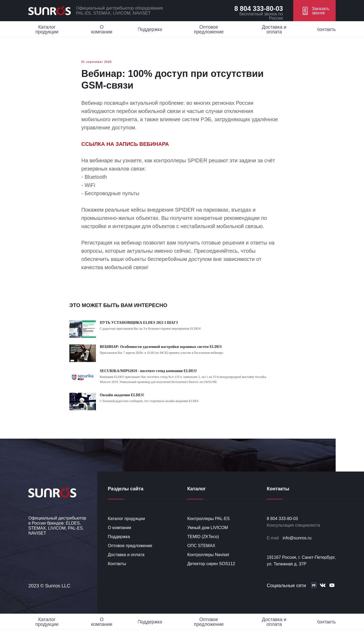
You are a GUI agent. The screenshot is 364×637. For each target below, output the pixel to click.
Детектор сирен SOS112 (211, 571)
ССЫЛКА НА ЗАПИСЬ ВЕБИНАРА (125, 148)
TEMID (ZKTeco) (203, 544)
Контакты (117, 571)
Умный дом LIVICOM (208, 535)
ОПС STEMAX (201, 553)
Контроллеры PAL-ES (208, 526)
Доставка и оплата (126, 562)
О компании (119, 535)
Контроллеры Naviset (208, 562)
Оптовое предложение (130, 553)
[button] (314, 11)
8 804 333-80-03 (259, 8)
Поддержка (119, 544)
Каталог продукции (126, 526)
